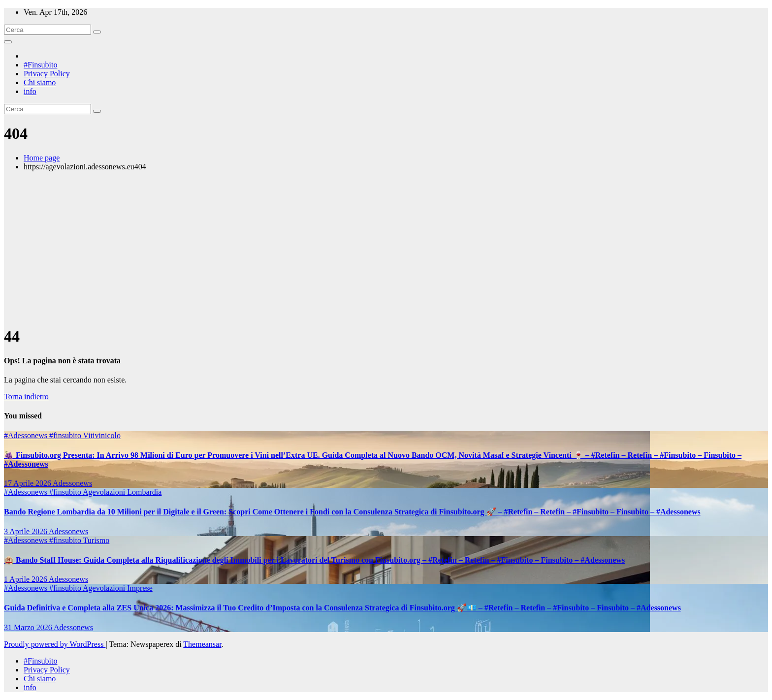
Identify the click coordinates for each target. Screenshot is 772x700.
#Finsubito (40, 65)
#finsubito (66, 435)
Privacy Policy (47, 74)
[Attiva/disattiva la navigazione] (8, 42)
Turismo (96, 540)
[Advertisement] (386, 248)
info (30, 91)
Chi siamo (40, 82)
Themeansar (202, 644)
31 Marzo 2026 (29, 627)
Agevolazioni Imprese (118, 588)
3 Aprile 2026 (26, 531)
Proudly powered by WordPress (55, 644)
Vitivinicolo (102, 435)
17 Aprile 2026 (28, 483)
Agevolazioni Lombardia (122, 492)
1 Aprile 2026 (26, 579)
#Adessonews (27, 435)
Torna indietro (26, 397)
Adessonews (72, 483)
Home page (42, 158)
